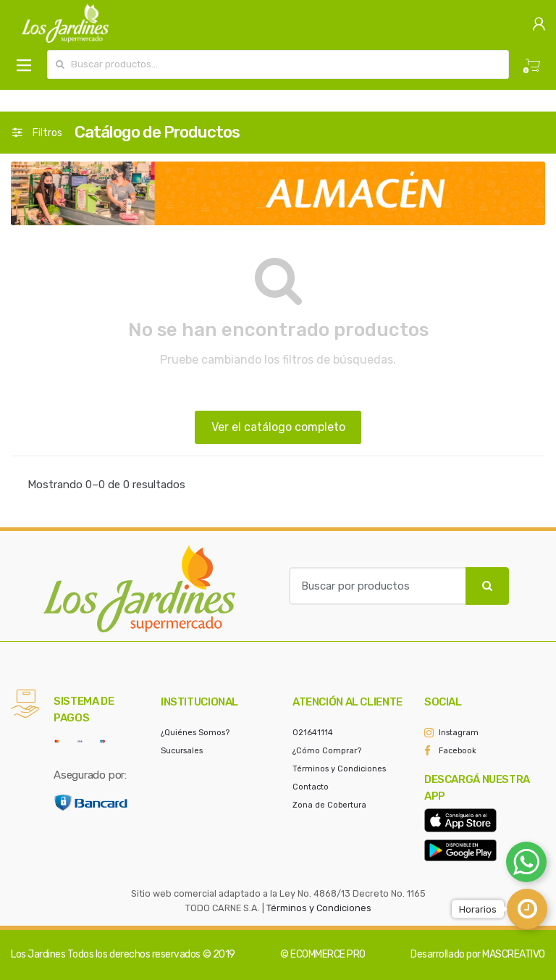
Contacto (311, 787)
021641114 (313, 733)
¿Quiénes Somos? (195, 733)
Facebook (458, 751)
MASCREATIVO (514, 954)
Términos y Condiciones (339, 769)
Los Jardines (38, 954)
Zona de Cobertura (329, 805)
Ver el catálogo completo (278, 427)
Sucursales (182, 751)
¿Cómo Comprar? (327, 751)
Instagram (459, 733)
